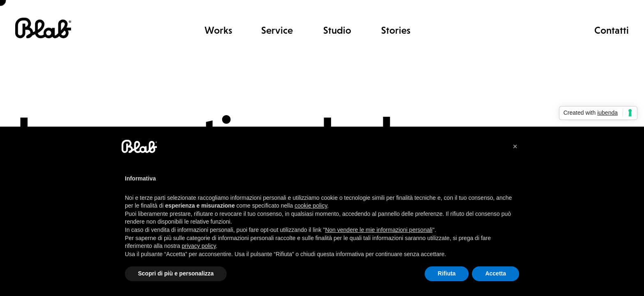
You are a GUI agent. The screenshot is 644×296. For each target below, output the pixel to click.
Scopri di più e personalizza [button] (176, 273)
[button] (515, 146)
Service (277, 30)
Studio (337, 30)
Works (218, 30)
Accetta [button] (496, 273)
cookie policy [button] (311, 206)
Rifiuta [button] (447, 273)
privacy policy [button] (199, 246)
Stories (396, 30)
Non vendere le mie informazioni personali (378, 230)
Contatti (612, 30)
